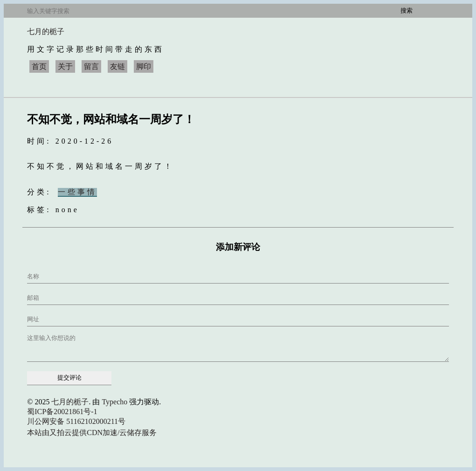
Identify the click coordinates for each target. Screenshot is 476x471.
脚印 (144, 66)
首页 (39, 66)
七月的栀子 (46, 31)
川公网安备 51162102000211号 (76, 421)
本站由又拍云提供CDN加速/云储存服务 (92, 433)
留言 (91, 66)
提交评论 (69, 377)
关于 (65, 66)
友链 (117, 66)
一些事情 (77, 192)
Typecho (114, 402)
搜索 (407, 10)
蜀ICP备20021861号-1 (62, 412)
